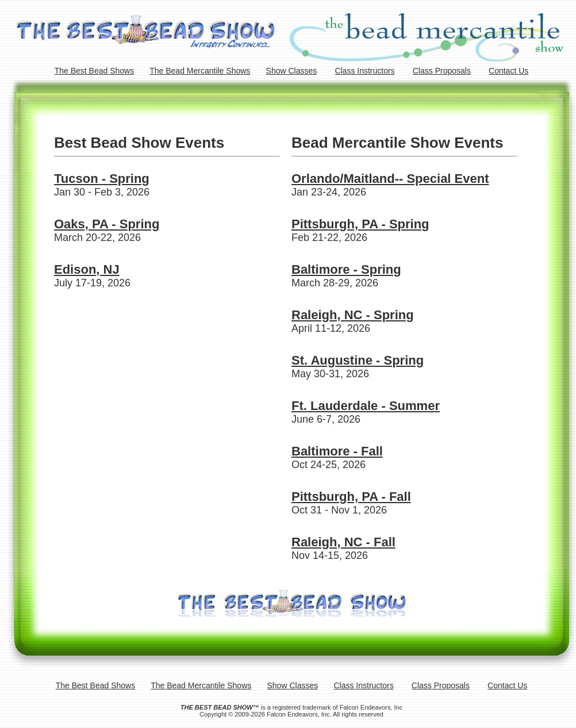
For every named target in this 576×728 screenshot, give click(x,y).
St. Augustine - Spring (358, 360)
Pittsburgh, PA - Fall (351, 497)
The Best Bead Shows (95, 71)
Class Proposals (442, 71)
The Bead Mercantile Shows (200, 71)
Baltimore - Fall (337, 451)
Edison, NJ (87, 269)
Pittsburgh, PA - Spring (360, 224)
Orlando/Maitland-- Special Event (390, 179)
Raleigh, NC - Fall (343, 542)
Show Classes (292, 71)
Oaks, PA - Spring (107, 224)
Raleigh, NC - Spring (353, 315)
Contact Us (508, 71)
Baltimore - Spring (346, 269)
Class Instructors (364, 71)
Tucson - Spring (102, 179)
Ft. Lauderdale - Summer (366, 406)
